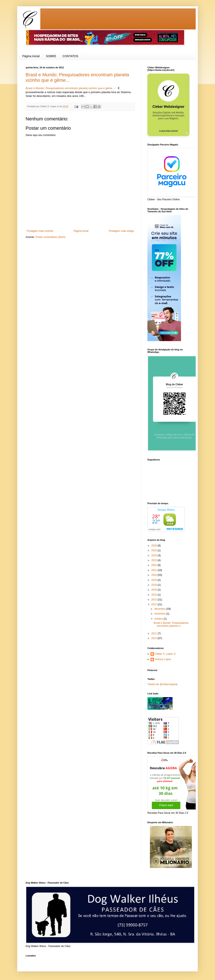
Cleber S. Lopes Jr (165, 654)
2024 (155, 555)
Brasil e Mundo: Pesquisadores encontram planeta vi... (171, 624)
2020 (155, 575)
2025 (155, 550)
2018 (155, 585)
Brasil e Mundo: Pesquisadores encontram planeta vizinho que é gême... (70, 88)
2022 (155, 565)
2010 (155, 638)
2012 (155, 604)
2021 (155, 570)
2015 (155, 595)
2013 (155, 600)
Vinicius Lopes (163, 659)
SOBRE (51, 56)
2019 (155, 580)
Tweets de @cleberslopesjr (163, 684)
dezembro (160, 609)
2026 (155, 546)
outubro (159, 619)
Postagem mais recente (40, 231)
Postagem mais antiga (121, 231)
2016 (155, 590)
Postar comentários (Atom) (50, 237)
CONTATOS (70, 56)
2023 (155, 560)
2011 (155, 633)
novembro (160, 614)
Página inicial (31, 56)
